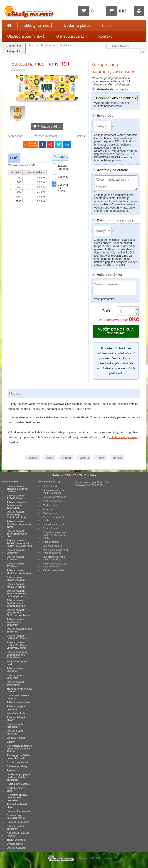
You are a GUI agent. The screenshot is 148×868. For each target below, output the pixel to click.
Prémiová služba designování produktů (17, 797)
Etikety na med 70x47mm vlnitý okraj (20, 572)
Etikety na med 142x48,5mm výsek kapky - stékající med (19, 543)
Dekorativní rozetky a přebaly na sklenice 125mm (20, 749)
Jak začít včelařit (52, 546)
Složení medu (51, 513)
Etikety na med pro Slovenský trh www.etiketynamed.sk (91, 484)
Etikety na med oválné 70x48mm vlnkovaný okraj (17, 645)
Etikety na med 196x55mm (16, 683)
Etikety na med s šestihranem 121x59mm (17, 505)
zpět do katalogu (47, 136)
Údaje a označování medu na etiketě (54, 491)
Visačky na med (16, 738)
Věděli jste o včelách (54, 570)
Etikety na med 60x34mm (16, 676)
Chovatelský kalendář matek (16, 817)
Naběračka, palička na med (18, 834)
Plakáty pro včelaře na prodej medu (18, 757)
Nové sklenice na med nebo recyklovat (55, 551)
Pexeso (11, 770)
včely (50, 458)
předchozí (16, 136)
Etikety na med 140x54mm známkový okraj (16, 515)
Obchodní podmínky (26, 36)
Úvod (31, 45)
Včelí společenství (53, 501)
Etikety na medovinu (19, 702)
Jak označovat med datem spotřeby (54, 558)
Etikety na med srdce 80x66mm (19, 630)
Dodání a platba (77, 25)
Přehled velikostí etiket (17, 806)
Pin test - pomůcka (18, 822)
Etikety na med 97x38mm (16, 565)
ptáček (118, 458)
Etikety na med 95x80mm (16, 670)
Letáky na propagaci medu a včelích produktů (19, 777)
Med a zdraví (50, 505)
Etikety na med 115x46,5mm (56, 45)
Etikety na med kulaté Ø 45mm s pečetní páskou (17, 593)
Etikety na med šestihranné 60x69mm (16, 622)
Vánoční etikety (16, 713)
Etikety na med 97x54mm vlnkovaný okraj (19, 524)
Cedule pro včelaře (18, 762)
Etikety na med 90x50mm (16, 551)
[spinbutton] (128, 311)
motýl (101, 458)
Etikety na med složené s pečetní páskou (17, 489)
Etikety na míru (16, 848)
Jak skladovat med (53, 524)
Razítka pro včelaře (18, 784)
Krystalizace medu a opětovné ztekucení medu (54, 535)
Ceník (107, 25)
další (82, 136)
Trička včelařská (17, 840)
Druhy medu (50, 486)
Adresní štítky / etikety (16, 719)
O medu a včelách (72, 36)
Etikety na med (38, 25)
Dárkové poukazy (17, 766)
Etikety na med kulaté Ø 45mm (16, 585)
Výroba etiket (15, 844)
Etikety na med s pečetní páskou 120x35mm (17, 655)
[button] (137, 309)
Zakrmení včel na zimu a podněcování (56, 565)
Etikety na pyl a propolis (16, 708)
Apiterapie (49, 509)
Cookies (90, 475)
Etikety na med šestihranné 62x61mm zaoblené (18, 613)
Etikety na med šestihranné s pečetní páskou (16, 603)
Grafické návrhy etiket (16, 789)
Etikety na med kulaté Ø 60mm (16, 579)
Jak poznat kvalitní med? (53, 519)
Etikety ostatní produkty (15, 827)
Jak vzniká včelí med (55, 497)
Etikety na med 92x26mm (16, 558)
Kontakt (105, 36)
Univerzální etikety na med (18, 697)
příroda (67, 458)
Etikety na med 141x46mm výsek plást (17, 534)
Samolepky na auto (18, 811)
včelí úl (84, 458)
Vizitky (11, 742)
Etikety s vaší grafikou (123, 437)
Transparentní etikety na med (20, 690)
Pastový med (50, 528)
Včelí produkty (51, 542)
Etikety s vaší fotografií (15, 725)
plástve (33, 458)
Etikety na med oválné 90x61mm (17, 637)
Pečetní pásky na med (17, 663)
